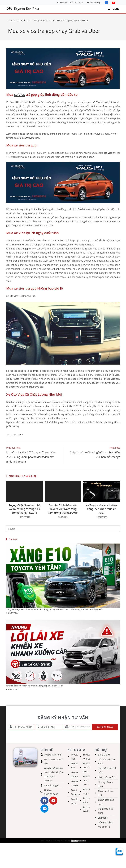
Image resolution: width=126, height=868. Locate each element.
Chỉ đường (95, 3)
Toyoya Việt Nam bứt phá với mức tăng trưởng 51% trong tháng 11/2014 (25, 509)
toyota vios (17, 435)
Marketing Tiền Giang (60, 840)
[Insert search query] (63, 529)
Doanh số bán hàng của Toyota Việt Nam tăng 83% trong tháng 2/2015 (63, 509)
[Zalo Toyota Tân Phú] (119, 851)
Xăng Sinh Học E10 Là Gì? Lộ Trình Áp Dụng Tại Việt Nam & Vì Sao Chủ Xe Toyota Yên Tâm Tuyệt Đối (54, 609)
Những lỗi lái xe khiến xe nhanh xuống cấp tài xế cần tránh (35, 686)
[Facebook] (107, 3)
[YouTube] (113, 3)
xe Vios (19, 95)
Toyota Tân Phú (53, 754)
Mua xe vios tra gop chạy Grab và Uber (69, 20)
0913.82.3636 (76, 3)
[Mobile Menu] (114, 9)
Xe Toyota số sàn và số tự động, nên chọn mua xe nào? (102, 509)
